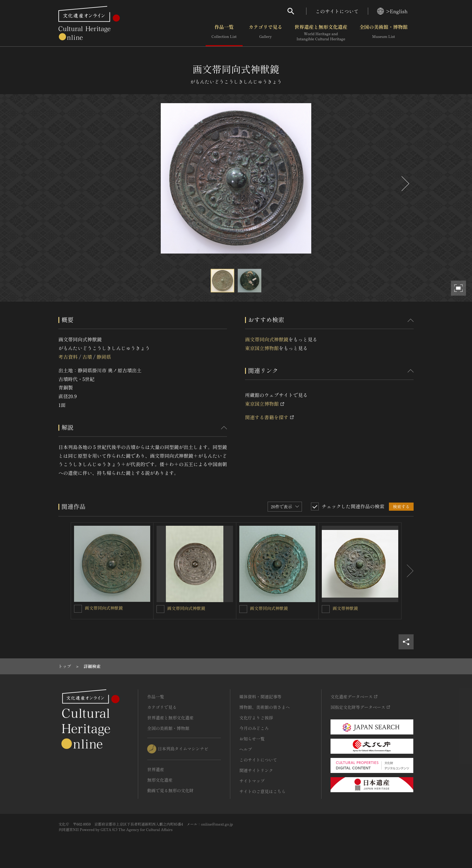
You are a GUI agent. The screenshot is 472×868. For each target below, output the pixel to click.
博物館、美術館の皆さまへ (265, 707)
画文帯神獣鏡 (345, 608)
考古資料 (68, 357)
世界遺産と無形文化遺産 (321, 33)
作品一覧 (224, 33)
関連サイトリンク (256, 770)
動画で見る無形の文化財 (170, 790)
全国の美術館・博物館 (383, 33)
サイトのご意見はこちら (262, 791)
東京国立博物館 (262, 348)
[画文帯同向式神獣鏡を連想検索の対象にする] (78, 609)
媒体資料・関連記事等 (260, 697)
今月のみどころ (254, 728)
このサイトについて (337, 11)
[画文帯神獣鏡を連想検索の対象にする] (326, 609)
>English (392, 11)
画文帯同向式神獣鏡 (267, 339)
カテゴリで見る (265, 33)
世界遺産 (156, 769)
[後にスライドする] (405, 184)
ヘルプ (246, 749)
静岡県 (104, 357)
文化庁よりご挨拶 (256, 718)
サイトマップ (252, 781)
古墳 (87, 357)
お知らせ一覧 (252, 739)
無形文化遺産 (160, 780)
